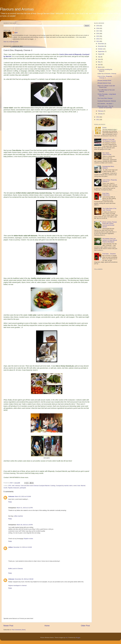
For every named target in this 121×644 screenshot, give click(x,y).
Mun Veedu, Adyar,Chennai (107, 154)
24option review (28, 539)
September (101, 51)
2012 (98, 117)
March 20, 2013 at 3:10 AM (23, 496)
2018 (98, 28)
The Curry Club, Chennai (105, 98)
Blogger (78, 637)
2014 (98, 39)
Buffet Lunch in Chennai (15, 569)
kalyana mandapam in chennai (17, 585)
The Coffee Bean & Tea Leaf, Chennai (109, 209)
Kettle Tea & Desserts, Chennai (107, 74)
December (101, 44)
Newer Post (8, 626)
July (99, 57)
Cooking (53, 486)
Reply (10, 502)
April (99, 65)
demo (71, 486)
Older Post (85, 626)
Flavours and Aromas (17, 9)
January (100, 114)
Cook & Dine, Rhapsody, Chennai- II (105, 77)
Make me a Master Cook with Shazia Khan (106, 86)
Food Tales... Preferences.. (106, 194)
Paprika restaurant (13, 488)
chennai (17, 486)
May (99, 62)
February (101, 111)
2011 (98, 120)
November (101, 46)
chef (13, 486)
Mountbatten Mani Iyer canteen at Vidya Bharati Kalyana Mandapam (110, 240)
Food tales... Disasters (109, 254)
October (100, 49)
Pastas (104, 128)
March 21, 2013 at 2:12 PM (25, 508)
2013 (98, 41)
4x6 (67, 637)
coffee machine (18, 516)
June (100, 59)
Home (47, 626)
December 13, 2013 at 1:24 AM (23, 547)
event (75, 486)
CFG (10, 486)
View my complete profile (11, 42)
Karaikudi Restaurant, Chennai (107, 101)
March (100, 67)
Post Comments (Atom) (19, 630)
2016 (98, 33)
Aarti (16, 33)
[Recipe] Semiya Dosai (104, 80)
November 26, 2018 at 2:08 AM (24, 579)
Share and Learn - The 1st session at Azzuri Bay (105, 107)
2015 (98, 36)
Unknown (11, 496)
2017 (98, 31)
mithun (11, 547)
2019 (98, 26)
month (5, 488)
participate (23, 488)
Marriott (83, 486)
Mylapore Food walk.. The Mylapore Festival (109, 140)
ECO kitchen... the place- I (105, 104)
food (79, 486)
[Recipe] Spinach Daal (104, 83)
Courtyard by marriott (62, 486)
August (100, 54)
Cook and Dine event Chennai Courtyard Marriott (35, 486)
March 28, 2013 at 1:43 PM (25, 525)
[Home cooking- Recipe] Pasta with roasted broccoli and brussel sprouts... (109, 224)
